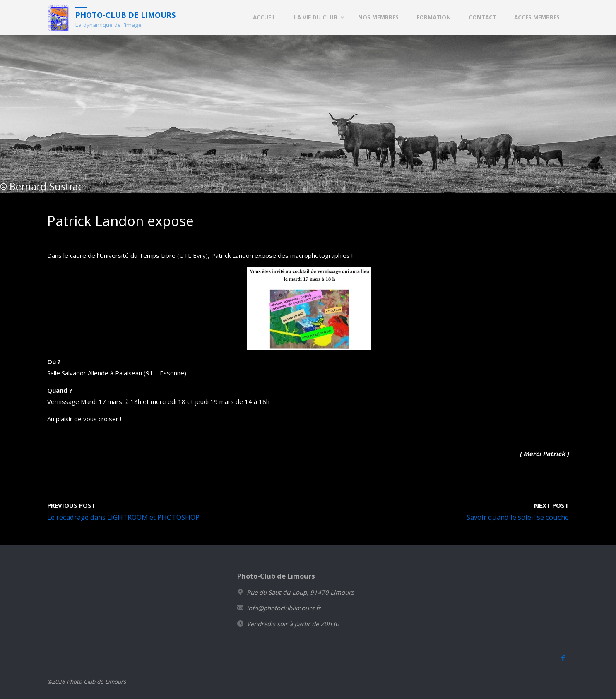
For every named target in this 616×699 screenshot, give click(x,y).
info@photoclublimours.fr (284, 608)
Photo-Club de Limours (125, 14)
